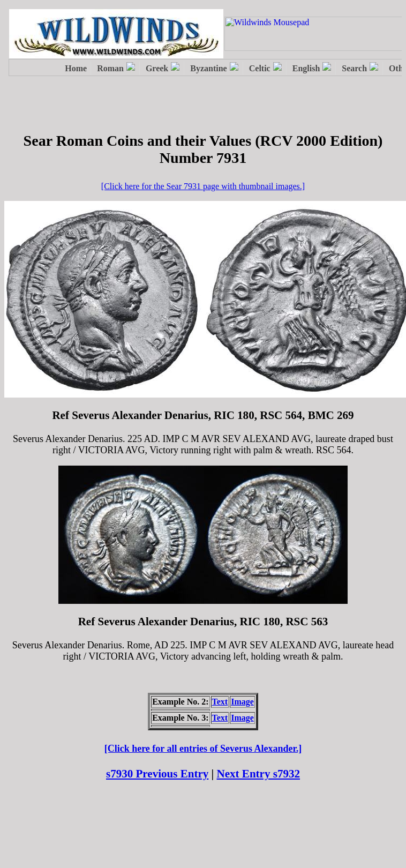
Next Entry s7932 (259, 774)
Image (242, 702)
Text (220, 702)
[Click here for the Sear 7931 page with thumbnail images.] (203, 186)
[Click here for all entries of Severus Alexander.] (203, 749)
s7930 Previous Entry (157, 774)
